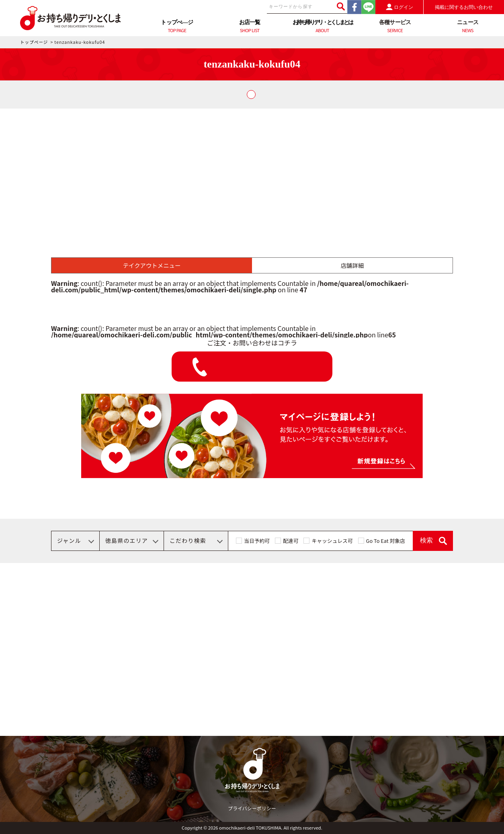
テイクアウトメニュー (152, 265)
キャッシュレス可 (332, 541)
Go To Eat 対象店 (386, 541)
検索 (426, 540)
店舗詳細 (352, 265)
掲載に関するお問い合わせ (464, 7)
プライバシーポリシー (252, 808)
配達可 (291, 541)
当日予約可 (257, 541)
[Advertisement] (252, 169)
